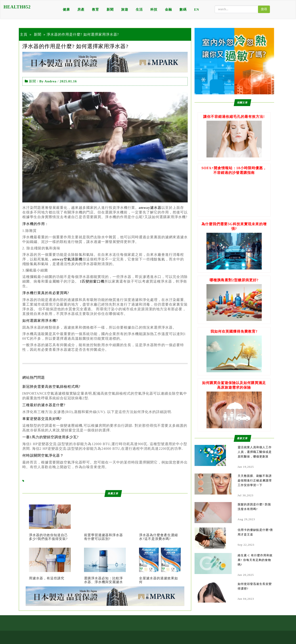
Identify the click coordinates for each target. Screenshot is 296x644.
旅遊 (125, 10)
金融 (168, 10)
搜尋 (264, 9)
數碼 (183, 10)
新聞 (110, 10)
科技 (154, 10)
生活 (139, 10)
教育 (95, 10)
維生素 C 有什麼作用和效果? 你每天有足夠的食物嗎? (255, 560)
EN (197, 10)
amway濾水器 (150, 208)
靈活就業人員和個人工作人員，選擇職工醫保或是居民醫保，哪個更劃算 (255, 452)
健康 (66, 10)
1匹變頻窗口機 (92, 281)
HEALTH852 (17, 7)
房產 (81, 10)
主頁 (24, 34)
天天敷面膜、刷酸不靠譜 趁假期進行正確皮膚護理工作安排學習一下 (255, 480)
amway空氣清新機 (67, 259)
